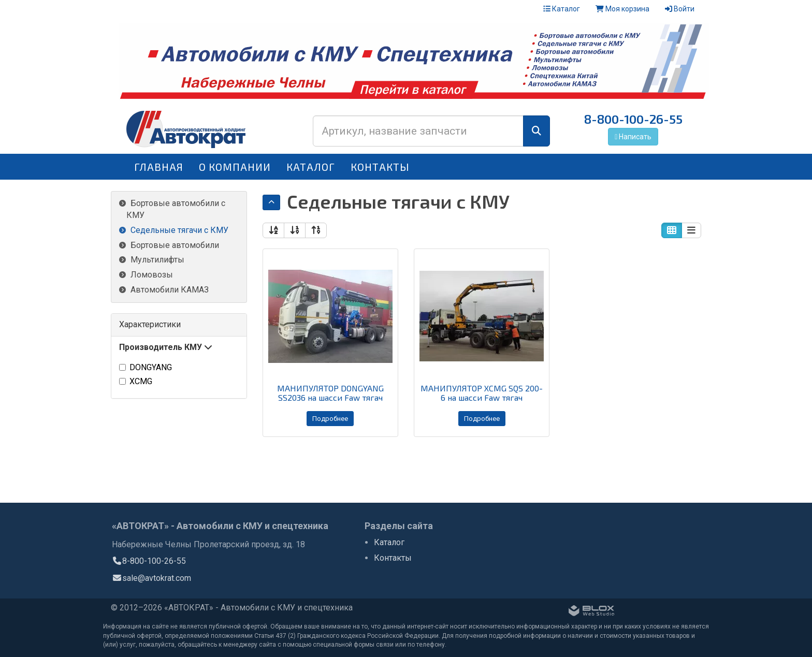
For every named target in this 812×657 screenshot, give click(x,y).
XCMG (136, 381)
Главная (159, 167)
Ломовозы (152, 275)
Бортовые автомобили (175, 245)
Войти (680, 9)
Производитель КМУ (166, 347)
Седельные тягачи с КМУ (179, 230)
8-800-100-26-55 (633, 119)
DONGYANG (146, 367)
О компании (235, 167)
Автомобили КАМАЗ (170, 290)
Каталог (562, 9)
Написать (633, 137)
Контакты (380, 167)
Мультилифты (157, 260)
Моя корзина (622, 9)
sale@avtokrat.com (151, 579)
